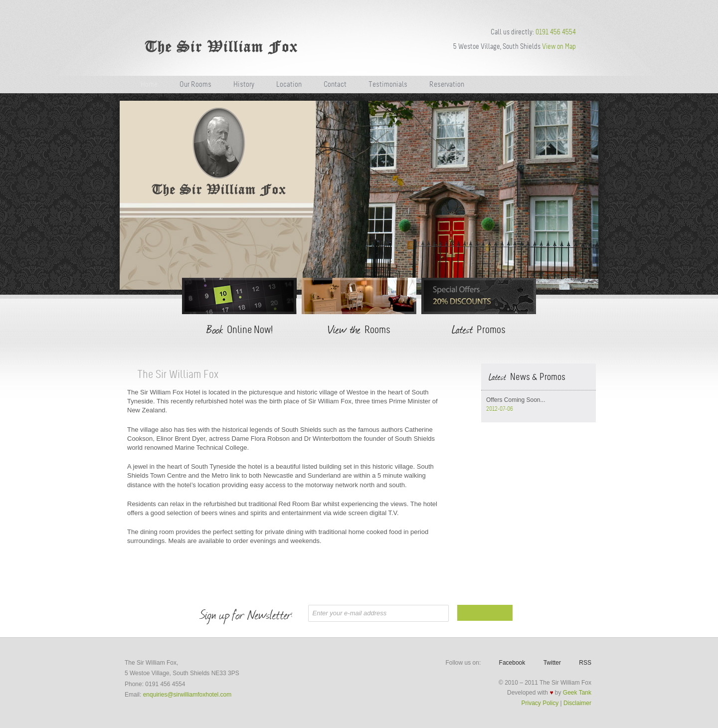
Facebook (512, 663)
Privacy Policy (540, 703)
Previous (113, 196)
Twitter (552, 663)
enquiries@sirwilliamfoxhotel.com (187, 695)
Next (605, 196)
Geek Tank (577, 693)
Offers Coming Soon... (516, 400)
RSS (585, 663)
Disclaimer (577, 703)
